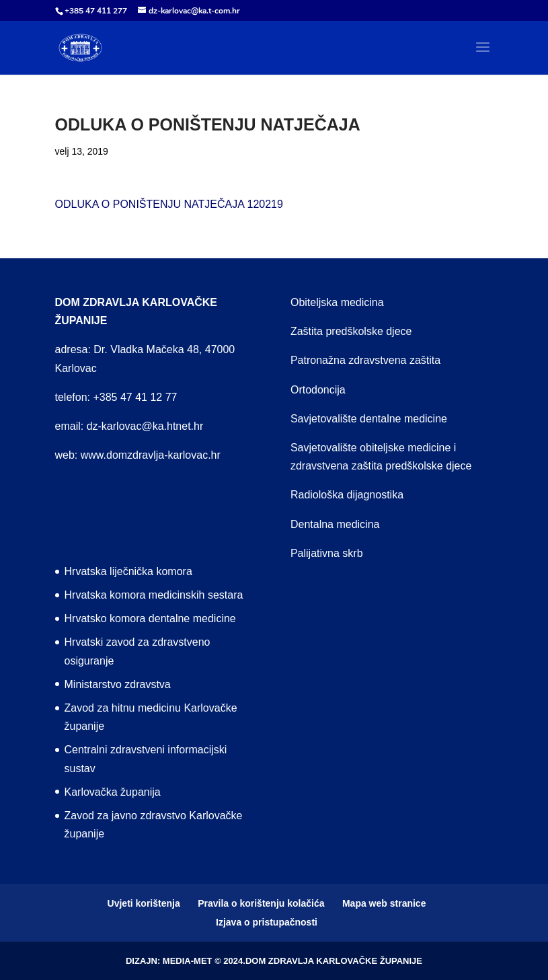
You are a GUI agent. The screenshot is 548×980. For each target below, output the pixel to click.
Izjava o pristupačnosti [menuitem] (267, 922)
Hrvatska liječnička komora (128, 571)
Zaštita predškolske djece (351, 331)
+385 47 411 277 (96, 11)
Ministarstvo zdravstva (118, 684)
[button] (483, 56)
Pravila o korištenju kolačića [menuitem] (261, 903)
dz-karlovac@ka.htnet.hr (145, 426)
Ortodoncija (318, 390)
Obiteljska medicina (337, 302)
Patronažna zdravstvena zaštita (365, 360)
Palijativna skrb (327, 553)
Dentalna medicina (335, 524)
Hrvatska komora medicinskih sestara (154, 595)
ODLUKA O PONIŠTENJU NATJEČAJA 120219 (169, 204)
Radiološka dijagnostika (347, 495)
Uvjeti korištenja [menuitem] (144, 903)
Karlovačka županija (113, 792)
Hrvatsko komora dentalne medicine (150, 618)
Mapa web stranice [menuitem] (384, 903)
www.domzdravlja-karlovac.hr (151, 455)
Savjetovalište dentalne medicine (369, 419)
